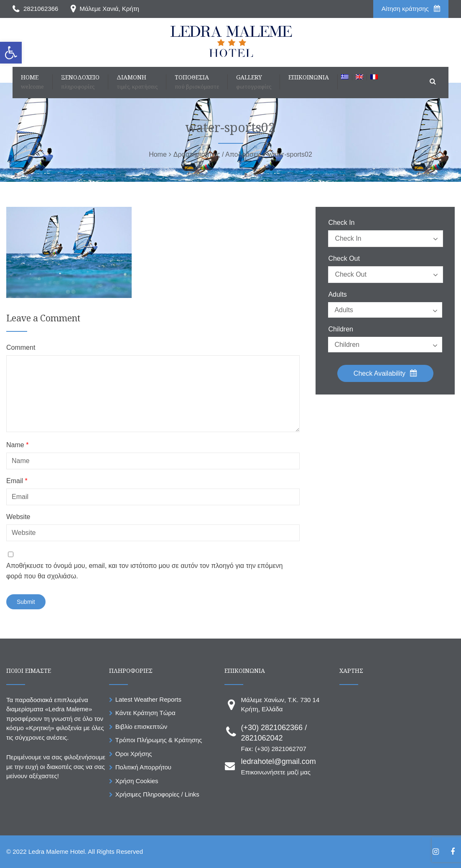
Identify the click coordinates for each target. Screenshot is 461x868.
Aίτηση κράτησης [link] (411, 9)
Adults (337, 295)
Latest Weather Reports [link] (148, 699)
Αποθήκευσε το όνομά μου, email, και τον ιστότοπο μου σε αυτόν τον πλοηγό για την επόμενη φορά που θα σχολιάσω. (144, 571)
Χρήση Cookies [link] (137, 781)
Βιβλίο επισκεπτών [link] (141, 727)
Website (18, 517)
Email (17, 481)
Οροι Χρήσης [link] (134, 754)
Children (341, 329)
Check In (341, 223)
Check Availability (385, 373)
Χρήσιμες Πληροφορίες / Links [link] (157, 794)
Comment (21, 348)
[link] (11, 53)
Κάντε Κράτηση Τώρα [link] (145, 713)
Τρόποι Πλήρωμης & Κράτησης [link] (159, 740)
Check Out (344, 259)
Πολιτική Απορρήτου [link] (143, 767)
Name (17, 445)
